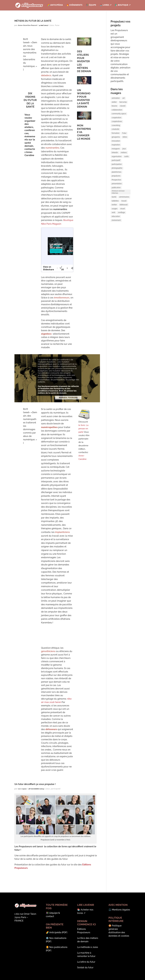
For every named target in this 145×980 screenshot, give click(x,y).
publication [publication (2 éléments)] (116, 202)
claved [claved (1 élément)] (123, 107)
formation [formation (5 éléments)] (116, 139)
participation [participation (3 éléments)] (117, 175)
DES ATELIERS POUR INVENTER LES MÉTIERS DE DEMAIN (84, 61)
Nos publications (58, 947)
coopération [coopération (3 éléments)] (116, 121)
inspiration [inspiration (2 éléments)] (116, 153)
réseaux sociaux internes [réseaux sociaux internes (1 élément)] (118, 208)
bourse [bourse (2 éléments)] (114, 107)
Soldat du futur (85, 967)
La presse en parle (83, 429)
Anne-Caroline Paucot (28, 25)
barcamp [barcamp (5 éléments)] (123, 103)
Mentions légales (121, 910)
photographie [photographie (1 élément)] (117, 180)
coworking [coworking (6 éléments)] (116, 130)
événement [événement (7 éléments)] (116, 242)
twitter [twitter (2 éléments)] (114, 224)
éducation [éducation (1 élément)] (116, 237)
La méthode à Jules (88, 947)
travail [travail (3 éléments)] (124, 219)
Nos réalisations (58, 938)
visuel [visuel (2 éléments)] (122, 228)
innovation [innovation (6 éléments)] (116, 148)
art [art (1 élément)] (124, 98)
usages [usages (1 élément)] (115, 228)
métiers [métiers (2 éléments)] (124, 162)
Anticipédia (55, 932)
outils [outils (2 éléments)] (126, 166)
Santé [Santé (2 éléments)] (114, 215)
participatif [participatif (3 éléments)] (116, 171)
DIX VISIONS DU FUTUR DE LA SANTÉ (30, 100)
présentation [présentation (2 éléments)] (117, 198)
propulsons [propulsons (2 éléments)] (116, 189)
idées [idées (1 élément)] (125, 143)
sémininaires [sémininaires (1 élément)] (124, 215)
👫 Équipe (91, 6)
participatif (56, 789)
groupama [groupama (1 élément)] (116, 143)
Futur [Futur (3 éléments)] (124, 139)
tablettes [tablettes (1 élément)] (115, 219)
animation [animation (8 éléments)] (116, 98)
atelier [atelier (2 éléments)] (114, 103)
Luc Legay (22, 789)
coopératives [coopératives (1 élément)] (117, 125)
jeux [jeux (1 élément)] (124, 157)
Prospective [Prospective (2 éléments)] (116, 193)
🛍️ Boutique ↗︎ (123, 6)
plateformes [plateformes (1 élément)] (116, 184)
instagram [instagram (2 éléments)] (116, 157)
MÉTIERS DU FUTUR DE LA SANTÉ (33, 21)
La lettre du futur (86, 962)
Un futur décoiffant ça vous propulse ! (35, 784)
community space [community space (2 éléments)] (119, 116)
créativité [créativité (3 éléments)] (115, 134)
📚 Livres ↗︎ (105, 6)
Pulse (57, 25)
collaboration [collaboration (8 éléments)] (117, 112)
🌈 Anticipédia (55, 6)
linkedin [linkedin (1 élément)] (115, 162)
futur (52, 25)
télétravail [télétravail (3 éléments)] (124, 224)
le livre (82, 425)
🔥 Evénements (74, 6)
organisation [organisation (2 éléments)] (117, 166)
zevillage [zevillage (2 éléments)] (121, 233)
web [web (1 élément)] (113, 233)
